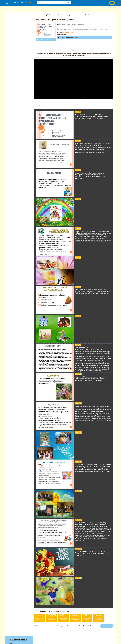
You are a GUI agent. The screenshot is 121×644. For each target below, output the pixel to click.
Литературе (12, 45)
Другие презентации (15, 89)
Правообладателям (83, 641)
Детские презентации (15, 35)
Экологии (11, 84)
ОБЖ (9, 58)
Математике (12, 48)
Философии (12, 79)
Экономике (11, 87)
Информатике (12, 40)
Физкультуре (12, 76)
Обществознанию (14, 61)
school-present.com (15, 640)
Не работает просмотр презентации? (47, 106)
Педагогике (12, 66)
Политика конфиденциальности (64, 641)
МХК (9, 56)
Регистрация (104, 3)
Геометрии (11, 32)
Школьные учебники (106, 641)
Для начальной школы (15, 37)
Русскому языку (13, 69)
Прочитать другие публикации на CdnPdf (74, 98)
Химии (10, 82)
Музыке (10, 53)
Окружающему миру (15, 63)
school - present (21, 3)
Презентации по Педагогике (70, 34)
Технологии (12, 71)
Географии (11, 30)
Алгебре (10, 19)
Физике (10, 74)
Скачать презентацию (69, 39)
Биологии (11, 27)
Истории (11, 43)
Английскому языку (14, 22)
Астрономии (12, 24)
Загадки (94, 641)
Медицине (11, 50)
